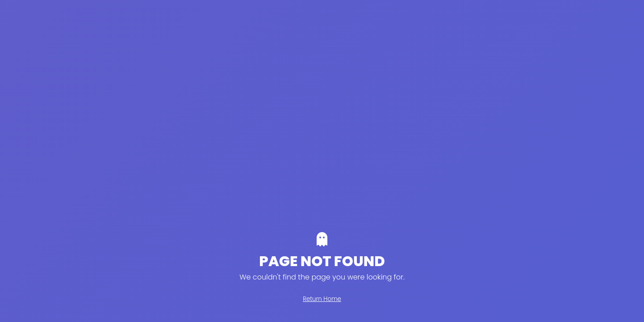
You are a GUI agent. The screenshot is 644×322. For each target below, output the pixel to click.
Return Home (322, 299)
